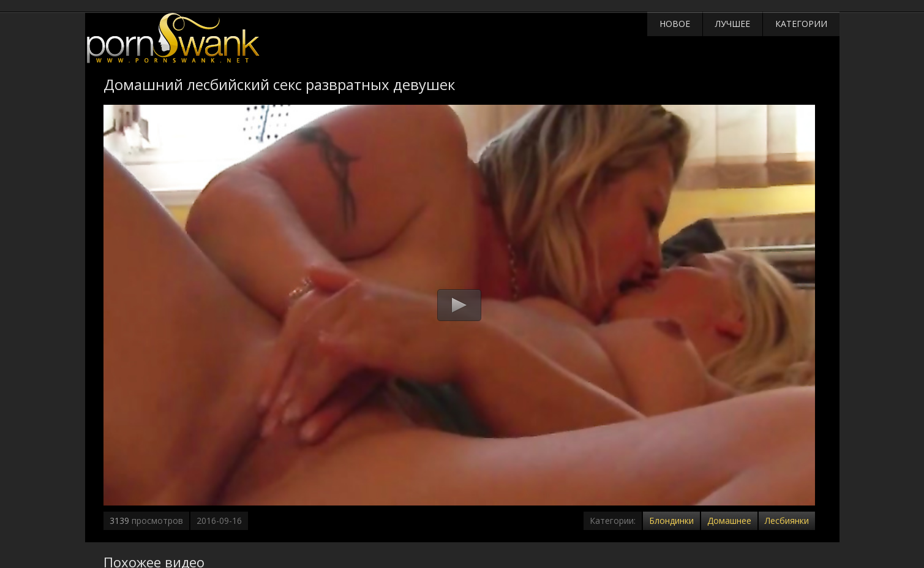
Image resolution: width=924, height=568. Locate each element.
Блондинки (671, 521)
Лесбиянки (787, 521)
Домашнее (729, 521)
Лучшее (733, 24)
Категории (801, 24)
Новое (675, 24)
